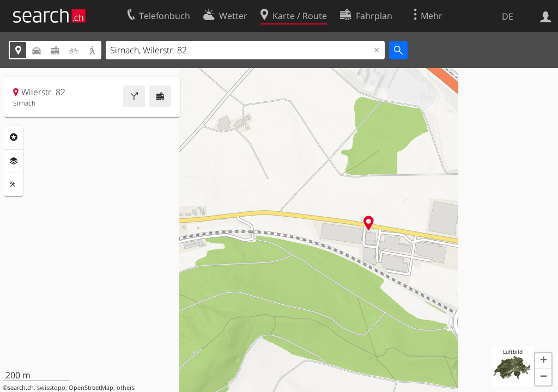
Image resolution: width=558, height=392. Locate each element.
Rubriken (14, 137)
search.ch (21, 388)
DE (508, 16)
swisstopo (51, 388)
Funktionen (14, 185)
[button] (543, 361)
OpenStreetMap (91, 388)
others (126, 388)
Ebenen (14, 161)
